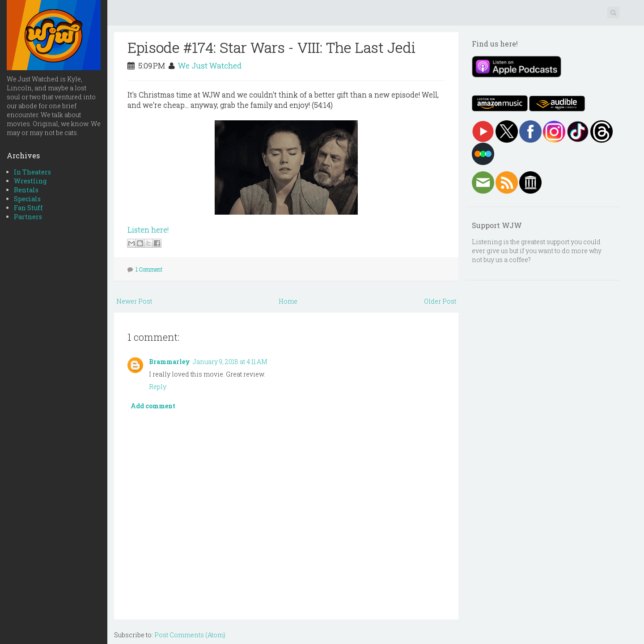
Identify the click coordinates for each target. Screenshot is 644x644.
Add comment (153, 406)
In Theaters (32, 172)
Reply (158, 387)
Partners (28, 217)
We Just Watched (210, 66)
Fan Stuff (28, 208)
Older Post (440, 301)
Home (288, 301)
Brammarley (169, 362)
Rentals (26, 190)
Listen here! (148, 230)
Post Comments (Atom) (190, 635)
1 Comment (149, 269)
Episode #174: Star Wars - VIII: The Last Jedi (272, 47)
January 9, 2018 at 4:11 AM (230, 362)
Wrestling (30, 181)
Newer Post (134, 301)
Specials (27, 199)
